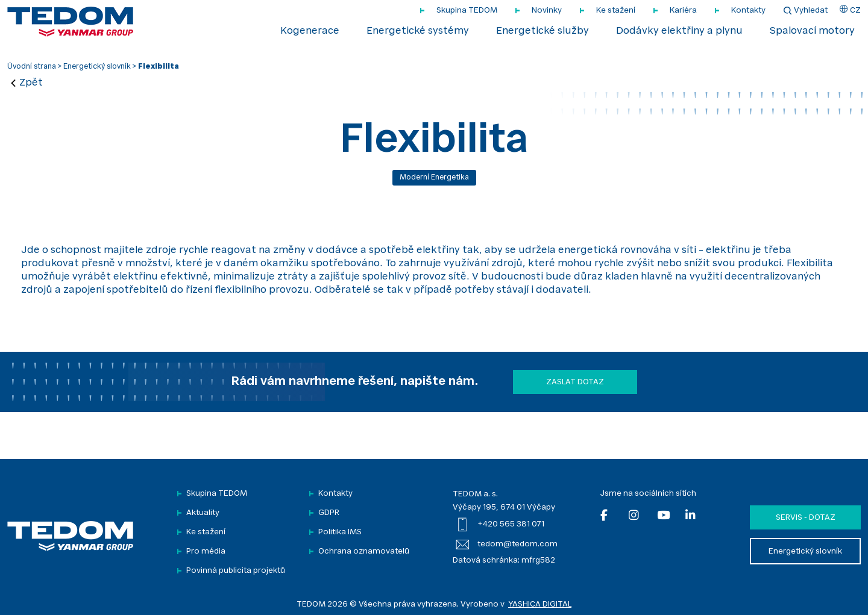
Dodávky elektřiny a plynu (679, 31)
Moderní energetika (434, 178)
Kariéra (683, 11)
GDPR (329, 513)
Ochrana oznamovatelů (364, 551)
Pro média (206, 551)
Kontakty (748, 11)
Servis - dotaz (806, 518)
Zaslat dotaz (575, 382)
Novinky (547, 11)
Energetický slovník (97, 67)
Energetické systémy (418, 31)
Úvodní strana (32, 67)
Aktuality (203, 513)
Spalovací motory (812, 31)
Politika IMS (340, 532)
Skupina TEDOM (467, 11)
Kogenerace (310, 31)
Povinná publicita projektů (236, 571)
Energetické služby (542, 31)
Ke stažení (616, 11)
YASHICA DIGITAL (540, 604)
